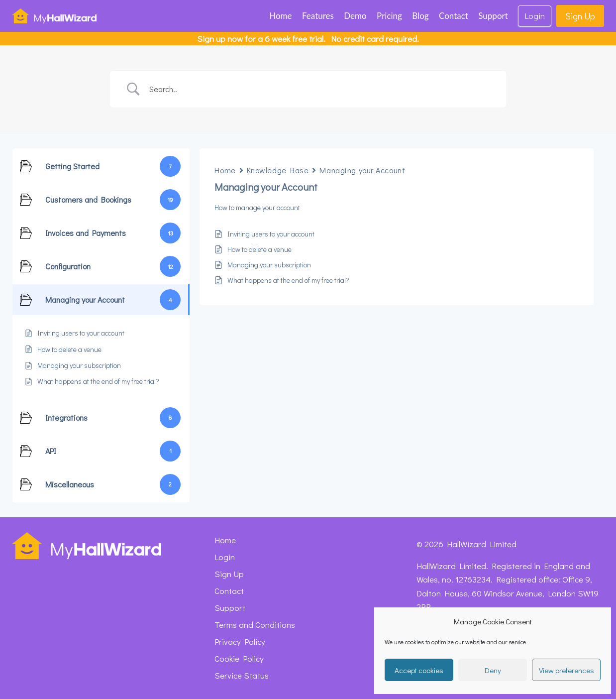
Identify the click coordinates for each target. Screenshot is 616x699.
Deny (493, 670)
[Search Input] (320, 89)
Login (535, 16)
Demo (355, 16)
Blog (420, 16)
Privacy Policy (240, 641)
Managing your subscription (269, 265)
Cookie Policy (239, 658)
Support (493, 16)
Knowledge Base (278, 170)
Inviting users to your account (271, 234)
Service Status (242, 675)
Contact (454, 16)
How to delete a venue (259, 249)
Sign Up (580, 16)
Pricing (389, 16)
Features (318, 16)
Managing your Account (362, 170)
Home (280, 16)
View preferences (566, 670)
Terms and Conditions (255, 625)
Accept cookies (419, 670)
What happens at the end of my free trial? (288, 280)
